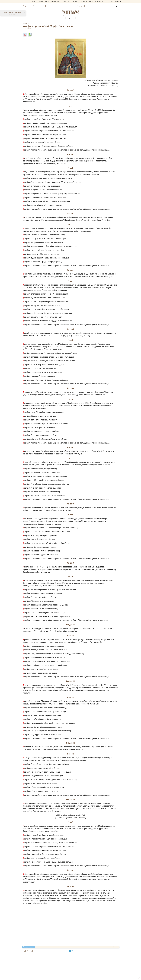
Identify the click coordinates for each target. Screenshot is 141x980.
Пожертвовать (70, 18)
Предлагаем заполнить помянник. (12, 13)
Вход (72, 6)
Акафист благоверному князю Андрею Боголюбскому (55, 973)
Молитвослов (70, 12)
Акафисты (33, 23)
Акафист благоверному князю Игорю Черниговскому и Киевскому (61, 975)
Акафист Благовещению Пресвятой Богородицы (53, 978)
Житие (36, 29)
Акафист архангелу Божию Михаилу (48, 970)
